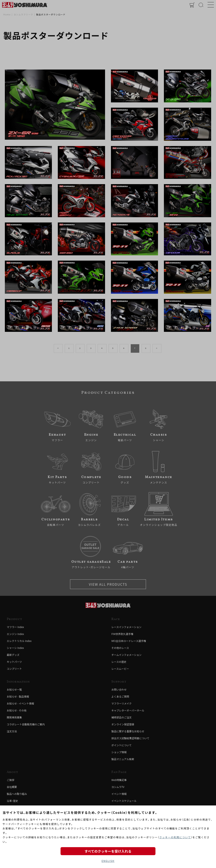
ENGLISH (108, 861)
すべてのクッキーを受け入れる (108, 851)
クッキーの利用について (175, 837)
